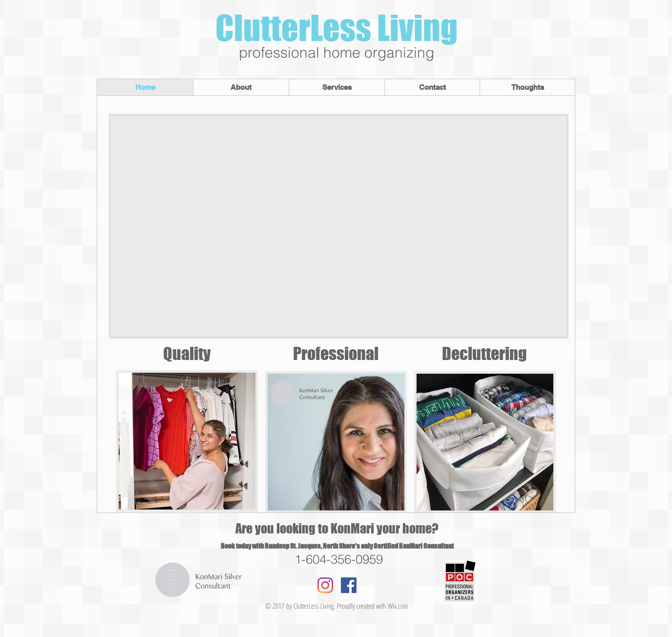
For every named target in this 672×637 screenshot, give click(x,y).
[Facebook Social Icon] (349, 585)
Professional (337, 353)
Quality (187, 353)
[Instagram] (325, 585)
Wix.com (398, 606)
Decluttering (484, 353)
